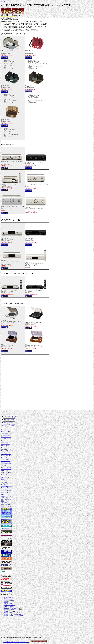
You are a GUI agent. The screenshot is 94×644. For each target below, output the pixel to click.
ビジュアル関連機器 (6, 491)
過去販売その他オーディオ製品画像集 (14, 616)
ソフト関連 (4, 503)
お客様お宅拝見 (8, 603)
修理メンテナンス (8, 599)
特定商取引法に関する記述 (10, 642)
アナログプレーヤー (6, 442)
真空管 (3, 484)
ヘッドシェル (5, 459)
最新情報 (6, 602)
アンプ (3, 440)
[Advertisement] (5, 627)
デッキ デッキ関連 (6, 472)
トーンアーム (4, 447)
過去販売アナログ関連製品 (11, 614)
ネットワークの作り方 (9, 605)
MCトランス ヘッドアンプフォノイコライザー (6, 451)
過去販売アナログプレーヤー (11, 613)
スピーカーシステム (6, 432)
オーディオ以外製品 (6, 505)
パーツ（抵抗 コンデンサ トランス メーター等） (6, 488)
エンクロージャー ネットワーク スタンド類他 (6, 437)
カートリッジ (5, 457)
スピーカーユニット (6, 434)
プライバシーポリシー (23, 642)
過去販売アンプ (8, 611)
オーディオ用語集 (8, 607)
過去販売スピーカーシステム (11, 608)
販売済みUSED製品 (6, 506)
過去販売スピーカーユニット (11, 610)
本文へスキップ (5, 1)
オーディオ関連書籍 (9, 600)
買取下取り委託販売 (9, 597)
